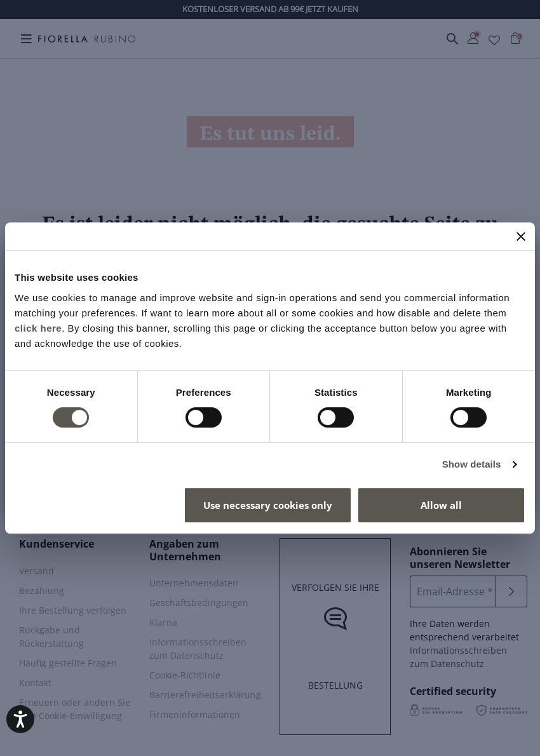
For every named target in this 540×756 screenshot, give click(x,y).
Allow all (441, 505)
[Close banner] (521, 236)
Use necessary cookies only (268, 505)
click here (38, 328)
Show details (472, 464)
